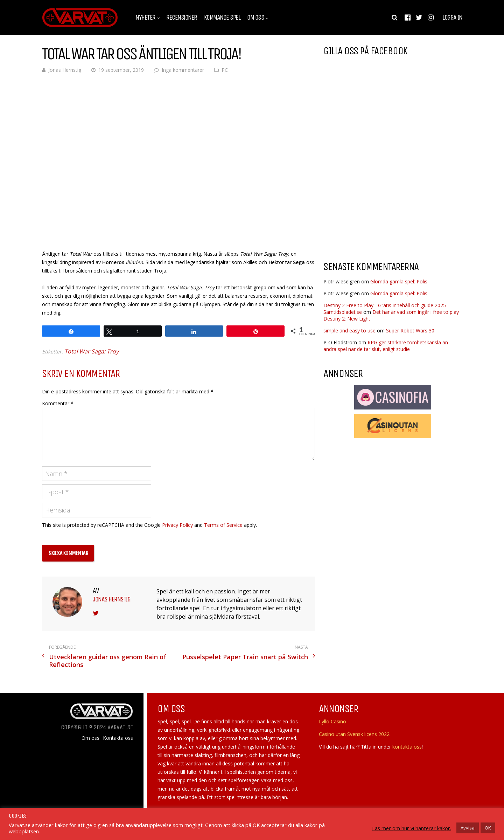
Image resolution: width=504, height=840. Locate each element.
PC (225, 70)
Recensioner (182, 18)
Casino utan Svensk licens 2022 (354, 734)
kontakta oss (407, 747)
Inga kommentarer (183, 70)
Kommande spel (222, 18)
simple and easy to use (349, 331)
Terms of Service (223, 525)
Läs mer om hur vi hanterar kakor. (412, 828)
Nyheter (145, 18)
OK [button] (488, 828)
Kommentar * (58, 403)
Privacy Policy (177, 525)
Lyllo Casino (332, 721)
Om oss (255, 18)
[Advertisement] (382, 199)
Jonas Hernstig (65, 70)
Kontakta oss (118, 738)
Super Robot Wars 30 (410, 331)
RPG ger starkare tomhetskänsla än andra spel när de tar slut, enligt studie (386, 346)
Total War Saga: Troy (92, 351)
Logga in (452, 18)
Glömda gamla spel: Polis (399, 281)
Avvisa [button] (468, 828)
